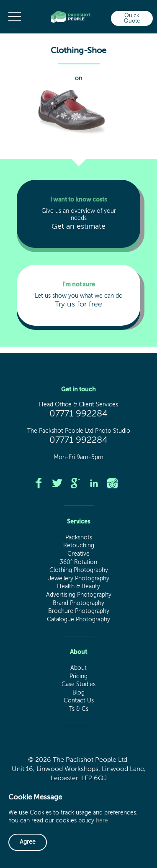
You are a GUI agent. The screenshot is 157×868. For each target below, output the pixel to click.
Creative (78, 554)
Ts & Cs (79, 709)
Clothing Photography (79, 570)
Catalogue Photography (78, 620)
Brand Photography (78, 603)
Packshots (79, 538)
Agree (28, 842)
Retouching (79, 546)
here (102, 821)
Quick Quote (132, 18)
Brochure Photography (79, 611)
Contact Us (79, 701)
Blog (78, 693)
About (78, 668)
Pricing (78, 677)
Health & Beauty (78, 587)
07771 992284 (78, 414)
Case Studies (78, 684)
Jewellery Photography (79, 579)
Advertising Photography (79, 595)
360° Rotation (78, 562)
